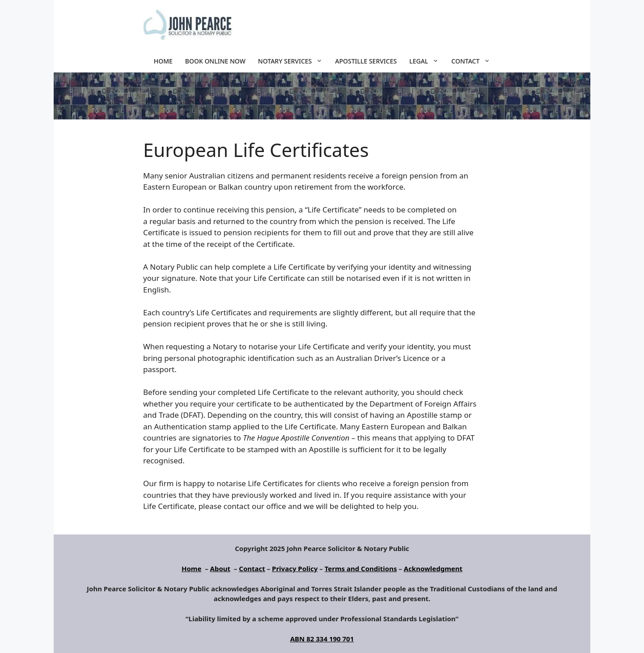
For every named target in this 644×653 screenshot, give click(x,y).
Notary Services (293, 61)
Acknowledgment (433, 568)
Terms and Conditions (361, 568)
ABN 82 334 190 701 (322, 639)
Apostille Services (366, 61)
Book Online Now (215, 61)
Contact (474, 61)
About (220, 568)
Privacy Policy (295, 568)
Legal (427, 61)
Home (163, 61)
